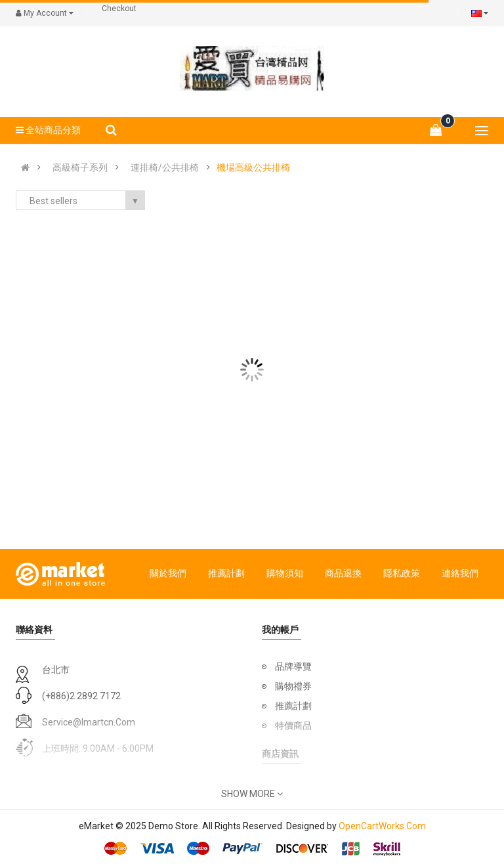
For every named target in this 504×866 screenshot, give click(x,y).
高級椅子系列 (80, 167)
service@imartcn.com (89, 722)
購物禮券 (293, 686)
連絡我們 (460, 573)
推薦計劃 (226, 573)
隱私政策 (402, 573)
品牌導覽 (293, 666)
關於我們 (168, 573)
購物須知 (285, 573)
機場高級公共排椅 (253, 167)
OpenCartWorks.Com (382, 826)
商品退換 (343, 573)
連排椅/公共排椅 (165, 167)
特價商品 (293, 725)
